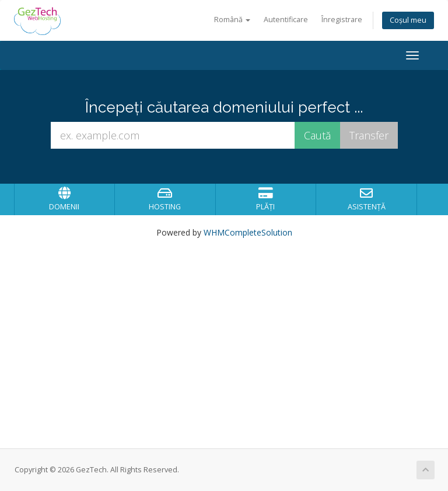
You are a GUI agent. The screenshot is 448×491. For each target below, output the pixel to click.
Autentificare (286, 20)
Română (232, 20)
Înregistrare (342, 20)
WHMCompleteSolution (248, 232)
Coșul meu (408, 20)
